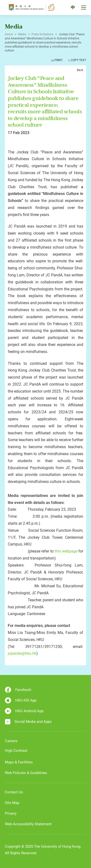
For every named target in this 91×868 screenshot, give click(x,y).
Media (22, 34)
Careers (11, 741)
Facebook (18, 690)
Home (9, 34)
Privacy (11, 813)
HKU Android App (24, 711)
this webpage (66, 551)
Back (80, 70)
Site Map (12, 803)
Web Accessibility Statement (28, 824)
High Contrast (16, 751)
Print (58, 60)
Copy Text (79, 60)
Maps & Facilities (19, 762)
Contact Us (14, 792)
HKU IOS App (21, 700)
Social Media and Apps (28, 722)
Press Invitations (42, 34)
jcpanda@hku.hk (22, 653)
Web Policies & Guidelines (26, 773)
